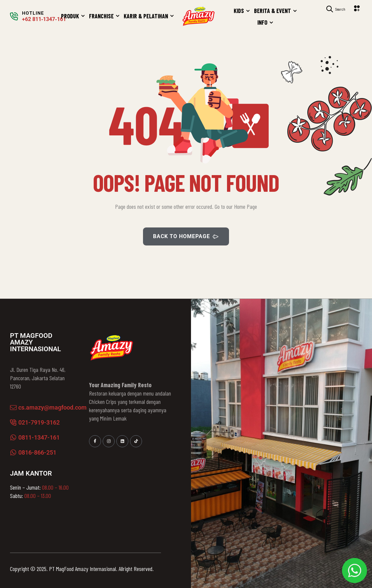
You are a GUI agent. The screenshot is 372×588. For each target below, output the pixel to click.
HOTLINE (33, 13)
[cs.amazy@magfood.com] (13, 408)
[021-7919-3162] (13, 423)
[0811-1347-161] (13, 438)
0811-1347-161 (39, 437)
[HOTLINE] (14, 17)
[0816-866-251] (13, 453)
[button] (358, 8)
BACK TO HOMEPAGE (186, 236)
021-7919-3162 (39, 422)
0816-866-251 (37, 452)
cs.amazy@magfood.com (52, 407)
